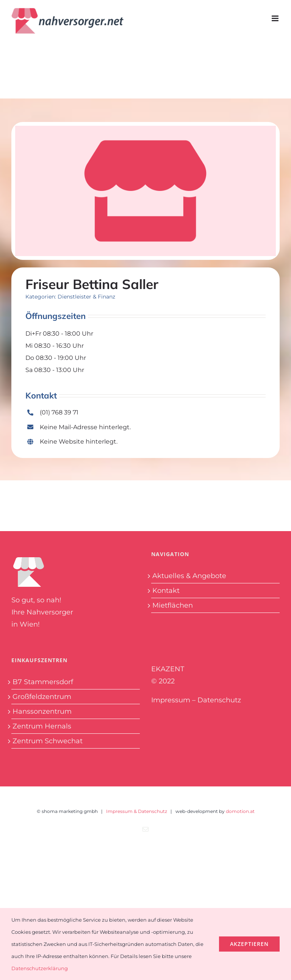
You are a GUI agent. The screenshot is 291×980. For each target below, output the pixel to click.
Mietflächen (173, 605)
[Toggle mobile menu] (276, 18)
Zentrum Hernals (42, 726)
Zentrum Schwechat (48, 741)
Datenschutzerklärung (40, 968)
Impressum (171, 700)
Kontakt (166, 591)
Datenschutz (219, 700)
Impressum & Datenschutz (137, 811)
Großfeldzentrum (42, 697)
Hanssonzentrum (42, 711)
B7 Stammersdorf (43, 682)
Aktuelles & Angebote (189, 576)
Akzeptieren (249, 944)
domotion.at (240, 811)
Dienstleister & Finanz (86, 297)
